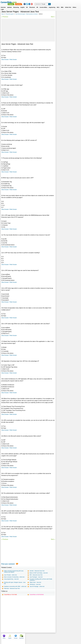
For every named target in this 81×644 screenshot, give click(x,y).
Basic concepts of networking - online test (14, 577)
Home (21, 636)
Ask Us (46, 636)
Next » (53, 17)
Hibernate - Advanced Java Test (12, 588)
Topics (3, 14)
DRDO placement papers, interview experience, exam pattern (65, 45)
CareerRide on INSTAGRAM (37, 595)
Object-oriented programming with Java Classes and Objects (14, 571)
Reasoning (16, 5)
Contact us (32, 636)
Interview (3, 5)
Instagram (58, 636)
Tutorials (70, 14)
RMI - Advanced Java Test (36, 575)
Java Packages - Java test (36, 577)
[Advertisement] (28, 30)
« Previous (5, 17)
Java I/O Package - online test (37, 586)
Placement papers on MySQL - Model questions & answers (66, 49)
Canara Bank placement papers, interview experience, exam (67, 62)
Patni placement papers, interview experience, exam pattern (65, 41)
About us (26, 636)
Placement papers (10, 14)
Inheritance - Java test (35, 584)
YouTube (52, 636)
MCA (58, 5)
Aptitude (9, 5)
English (23, 5)
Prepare (40, 2)
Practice (48, 2)
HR (37, 5)
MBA (62, 5)
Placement (32, 5)
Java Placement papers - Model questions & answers (27, 14)
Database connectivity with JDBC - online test (15, 586)
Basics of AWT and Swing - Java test (39, 573)
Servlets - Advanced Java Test (37, 571)
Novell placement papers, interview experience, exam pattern (66, 53)
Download (76, 14)
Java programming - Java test (11, 579)
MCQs (59, 14)
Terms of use (40, 636)
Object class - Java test (35, 582)
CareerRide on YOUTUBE (10, 595)
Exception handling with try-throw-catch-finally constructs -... (41, 580)
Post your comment (8, 564)
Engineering (52, 5)
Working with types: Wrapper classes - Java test (15, 583)
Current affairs (43, 5)
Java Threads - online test (10, 575)
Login (2, 7)
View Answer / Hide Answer (9, 59)
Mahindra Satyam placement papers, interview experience (66, 57)
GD (27, 5)
